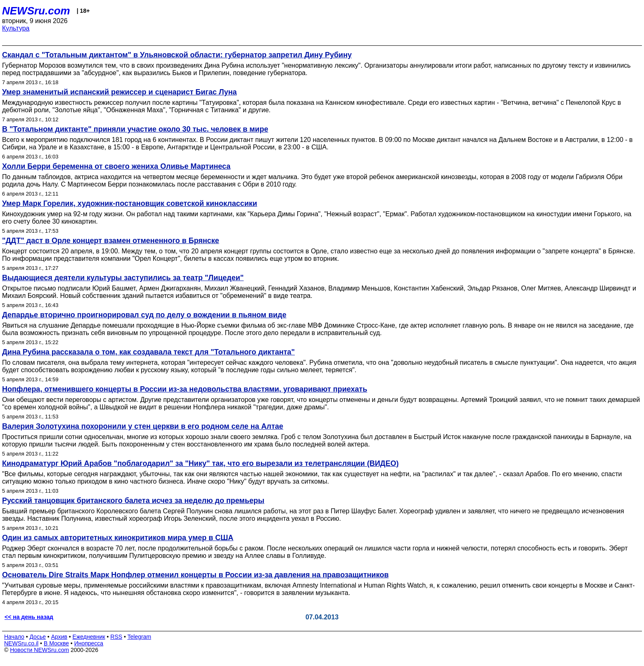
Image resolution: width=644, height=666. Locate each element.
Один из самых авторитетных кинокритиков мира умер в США (118, 538)
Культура (16, 28)
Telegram (140, 637)
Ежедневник (89, 637)
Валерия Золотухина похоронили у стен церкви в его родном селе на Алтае (143, 426)
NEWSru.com (36, 11)
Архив (59, 637)
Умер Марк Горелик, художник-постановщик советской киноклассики (130, 203)
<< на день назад (29, 617)
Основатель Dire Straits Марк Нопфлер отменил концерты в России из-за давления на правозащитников (195, 575)
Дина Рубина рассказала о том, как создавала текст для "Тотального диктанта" (148, 352)
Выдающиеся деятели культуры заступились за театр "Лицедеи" (123, 278)
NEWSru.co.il (21, 643)
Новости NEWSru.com (39, 650)
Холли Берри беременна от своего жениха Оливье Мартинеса (116, 166)
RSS (116, 637)
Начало (14, 637)
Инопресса (89, 643)
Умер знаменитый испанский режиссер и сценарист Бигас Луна (120, 92)
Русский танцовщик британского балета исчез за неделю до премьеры (133, 501)
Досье (38, 637)
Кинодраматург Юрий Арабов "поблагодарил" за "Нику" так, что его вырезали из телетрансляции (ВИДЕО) (200, 463)
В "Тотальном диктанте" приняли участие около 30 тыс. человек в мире (135, 129)
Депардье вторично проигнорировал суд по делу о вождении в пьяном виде (144, 315)
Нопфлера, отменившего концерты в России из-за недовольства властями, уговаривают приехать (185, 389)
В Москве (56, 643)
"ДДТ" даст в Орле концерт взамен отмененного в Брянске (111, 241)
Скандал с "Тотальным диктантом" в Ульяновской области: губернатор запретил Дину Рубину (177, 55)
